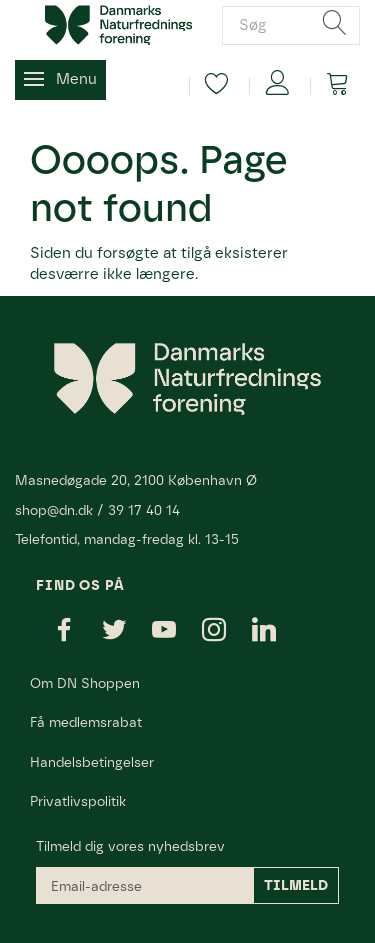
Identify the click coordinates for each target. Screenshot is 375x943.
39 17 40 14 (144, 510)
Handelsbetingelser (92, 762)
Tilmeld (296, 885)
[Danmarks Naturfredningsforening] (118, 24)
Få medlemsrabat (86, 722)
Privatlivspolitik (78, 801)
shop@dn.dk (54, 510)
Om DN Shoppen (85, 683)
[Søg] (335, 24)
